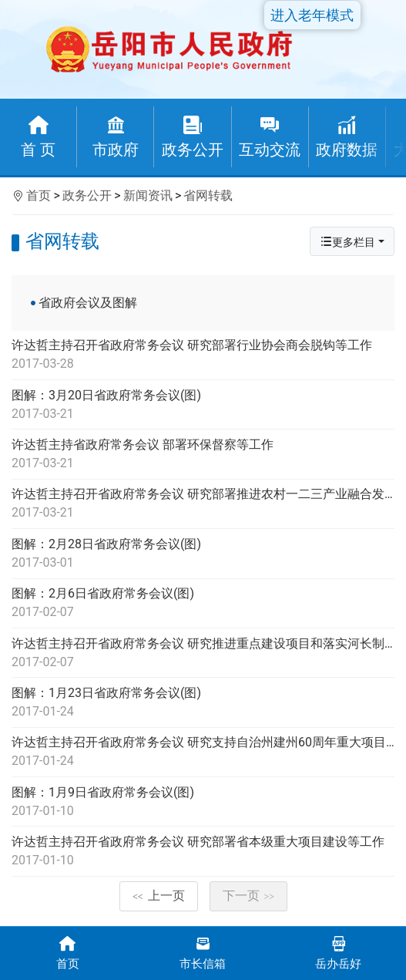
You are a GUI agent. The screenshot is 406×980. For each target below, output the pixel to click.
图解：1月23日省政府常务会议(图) (203, 703)
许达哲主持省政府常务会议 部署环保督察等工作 (203, 455)
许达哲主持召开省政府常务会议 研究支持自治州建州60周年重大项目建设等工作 (203, 753)
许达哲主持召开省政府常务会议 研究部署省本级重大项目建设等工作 (203, 852)
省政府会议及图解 (88, 303)
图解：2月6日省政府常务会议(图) (203, 604)
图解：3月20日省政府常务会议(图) (203, 406)
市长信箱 (203, 952)
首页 (39, 195)
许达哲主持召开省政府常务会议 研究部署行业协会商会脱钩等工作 (203, 355)
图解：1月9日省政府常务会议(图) (203, 803)
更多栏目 (347, 242)
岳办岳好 (338, 952)
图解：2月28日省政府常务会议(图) (203, 554)
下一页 (249, 896)
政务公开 (87, 195)
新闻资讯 (148, 195)
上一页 (159, 896)
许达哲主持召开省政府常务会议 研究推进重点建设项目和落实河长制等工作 (203, 654)
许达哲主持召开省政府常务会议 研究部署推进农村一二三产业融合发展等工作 (203, 504)
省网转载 (208, 195)
